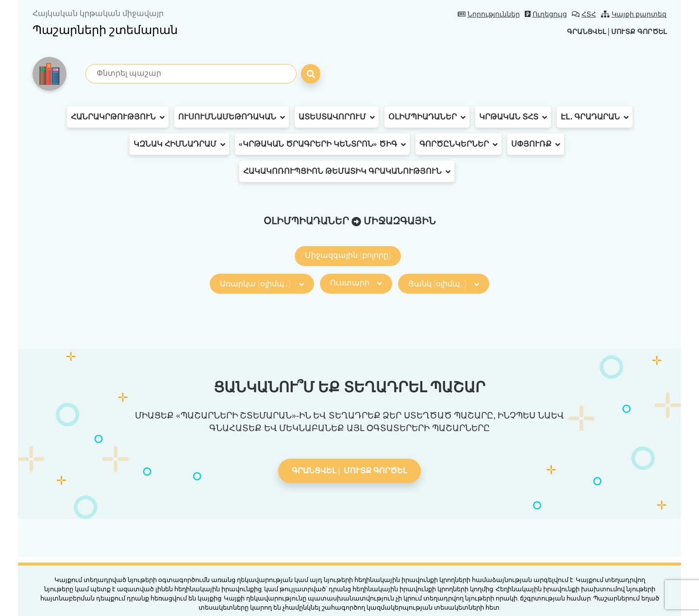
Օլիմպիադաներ (427, 117)
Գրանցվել (575, 31)
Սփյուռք (536, 144)
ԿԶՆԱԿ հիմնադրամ (179, 144)
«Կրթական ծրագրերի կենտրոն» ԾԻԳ (322, 144)
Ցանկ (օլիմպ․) (444, 284)
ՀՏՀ (584, 14)
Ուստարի (356, 283)
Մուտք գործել (635, 31)
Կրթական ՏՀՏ (513, 117)
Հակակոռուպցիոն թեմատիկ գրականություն (347, 171)
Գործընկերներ (458, 144)
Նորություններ (489, 14)
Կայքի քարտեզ (634, 14)
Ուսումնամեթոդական (232, 117)
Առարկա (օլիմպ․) (262, 284)
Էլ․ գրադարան (595, 117)
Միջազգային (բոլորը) (348, 255)
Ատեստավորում (337, 117)
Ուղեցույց (546, 14)
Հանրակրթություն (118, 117)
